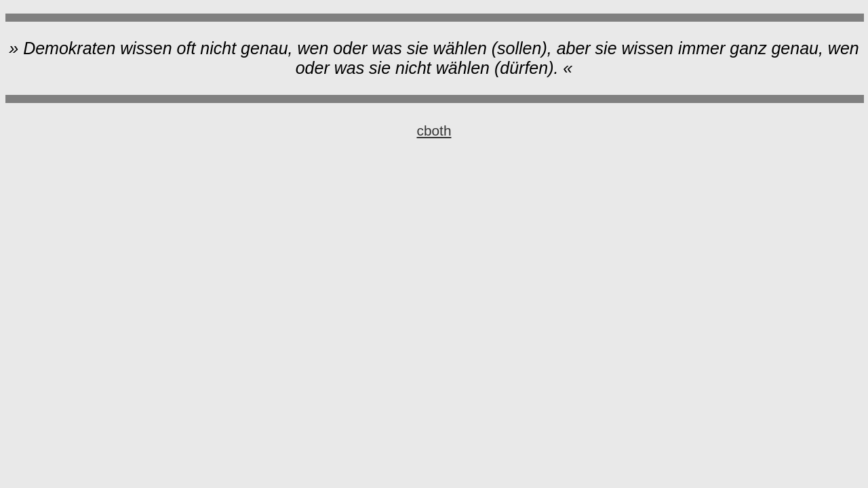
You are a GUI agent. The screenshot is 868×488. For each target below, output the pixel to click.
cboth (434, 130)
